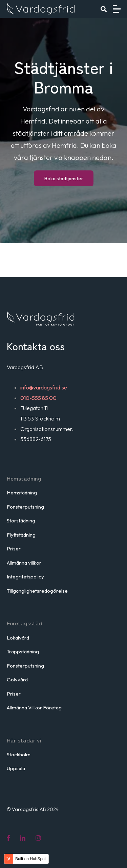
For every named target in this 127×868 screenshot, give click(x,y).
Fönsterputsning (25, 507)
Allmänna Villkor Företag (34, 708)
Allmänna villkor (24, 563)
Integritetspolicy (25, 577)
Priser (14, 549)
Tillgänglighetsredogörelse (37, 591)
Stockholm (19, 754)
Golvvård (17, 680)
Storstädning (21, 521)
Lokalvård (18, 638)
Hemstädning (22, 493)
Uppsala (16, 768)
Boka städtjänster (64, 178)
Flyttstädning (21, 535)
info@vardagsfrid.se (44, 387)
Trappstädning (23, 652)
